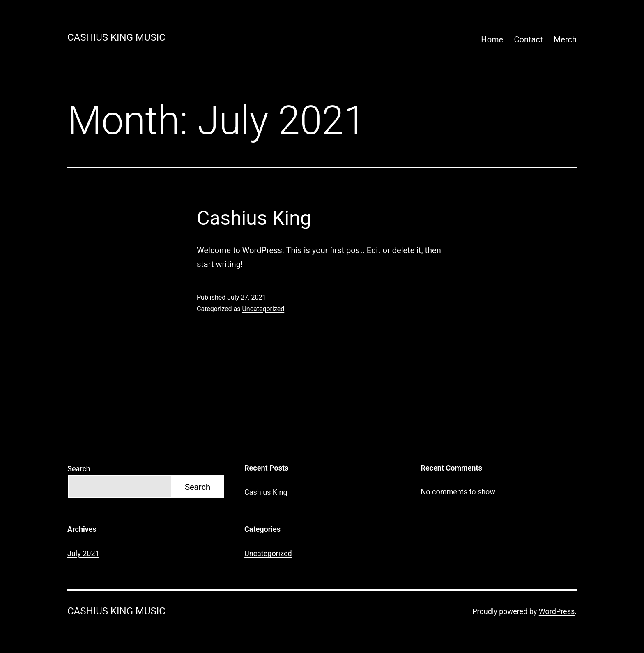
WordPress (557, 611)
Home (492, 39)
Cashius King (254, 218)
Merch (565, 39)
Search (79, 469)
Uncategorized (263, 309)
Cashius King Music (116, 37)
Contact (529, 39)
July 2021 (83, 553)
